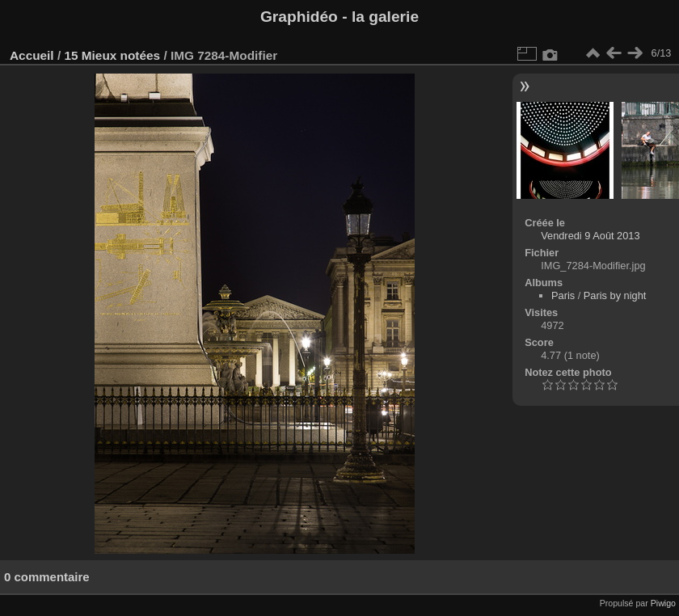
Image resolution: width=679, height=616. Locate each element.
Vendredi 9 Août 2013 (590, 236)
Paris (563, 295)
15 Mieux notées (112, 55)
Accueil (32, 55)
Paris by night (615, 295)
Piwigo (663, 603)
